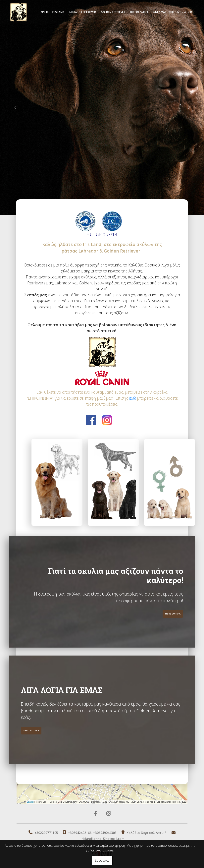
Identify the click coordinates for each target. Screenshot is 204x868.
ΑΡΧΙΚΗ (45, 12)
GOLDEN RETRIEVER (113, 12)
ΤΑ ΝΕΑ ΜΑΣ (159, 12)
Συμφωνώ (102, 860)
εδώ (133, 398)
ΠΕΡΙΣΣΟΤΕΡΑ (173, 599)
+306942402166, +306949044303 (92, 833)
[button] (15, 108)
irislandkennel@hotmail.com (102, 839)
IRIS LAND (58, 12)
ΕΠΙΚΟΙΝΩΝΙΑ (177, 12)
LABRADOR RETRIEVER (83, 12)
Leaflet (30, 802)
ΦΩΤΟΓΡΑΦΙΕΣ (139, 12)
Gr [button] (190, 12)
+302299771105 (46, 833)
